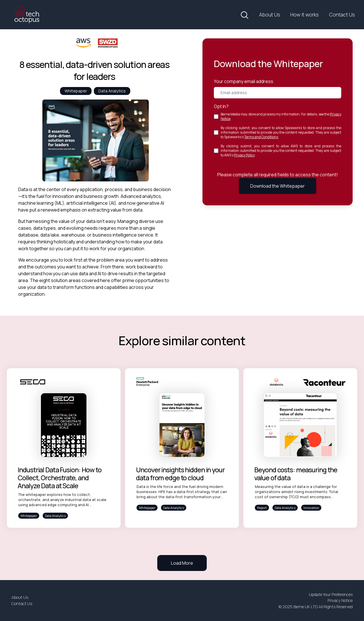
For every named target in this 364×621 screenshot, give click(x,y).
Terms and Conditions (261, 137)
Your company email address (244, 81)
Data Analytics (112, 91)
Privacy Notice (340, 600)
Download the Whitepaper (278, 186)
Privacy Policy (244, 155)
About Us (270, 15)
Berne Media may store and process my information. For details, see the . (281, 117)
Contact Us (342, 15)
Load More (182, 563)
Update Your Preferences (331, 594)
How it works (305, 15)
